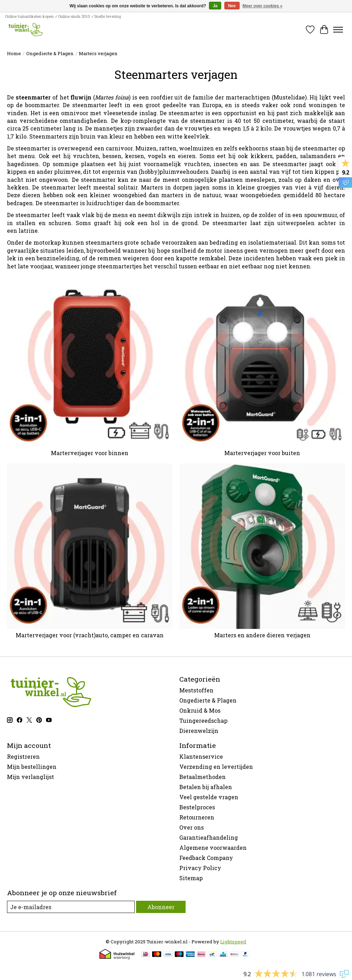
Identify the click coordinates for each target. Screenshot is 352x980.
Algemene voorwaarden (213, 848)
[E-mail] (71, 907)
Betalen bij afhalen (206, 787)
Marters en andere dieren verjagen (262, 635)
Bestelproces (197, 807)
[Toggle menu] (338, 30)
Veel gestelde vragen (209, 797)
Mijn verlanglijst (31, 777)
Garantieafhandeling (209, 837)
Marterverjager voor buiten (262, 453)
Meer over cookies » (263, 6)
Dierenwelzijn (199, 731)
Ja (215, 6)
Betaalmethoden (203, 777)
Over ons (192, 827)
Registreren (23, 756)
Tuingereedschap (203, 721)
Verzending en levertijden (216, 767)
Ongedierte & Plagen (50, 53)
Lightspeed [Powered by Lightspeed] (233, 942)
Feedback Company (206, 858)
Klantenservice (201, 756)
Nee (232, 6)
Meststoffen (196, 690)
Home (14, 53)
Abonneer (161, 907)
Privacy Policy (200, 868)
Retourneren (197, 817)
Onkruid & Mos (200, 710)
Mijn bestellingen (32, 767)
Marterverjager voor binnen (90, 453)
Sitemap (191, 878)
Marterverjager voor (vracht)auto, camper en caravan (90, 635)
